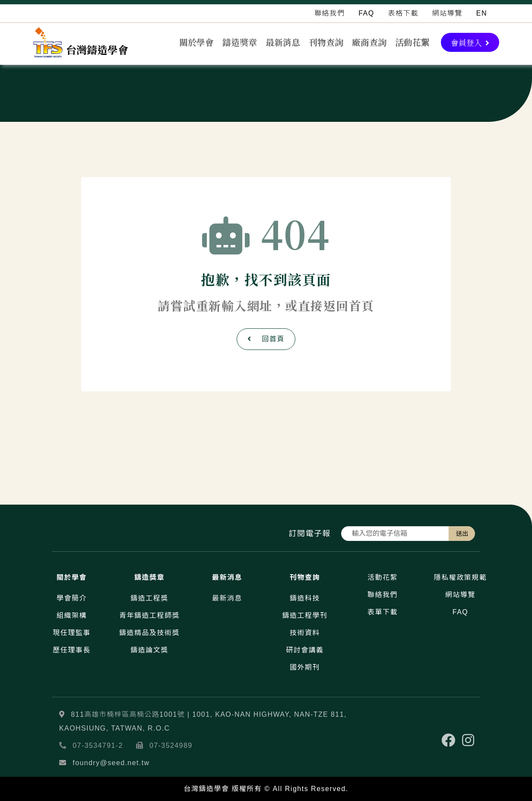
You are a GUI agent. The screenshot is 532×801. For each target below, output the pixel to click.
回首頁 (266, 339)
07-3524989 (171, 745)
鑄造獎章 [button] (240, 42)
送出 (462, 534)
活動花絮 (412, 42)
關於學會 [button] (196, 42)
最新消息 (283, 42)
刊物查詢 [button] (326, 42)
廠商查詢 (369, 42)
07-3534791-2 (98, 745)
